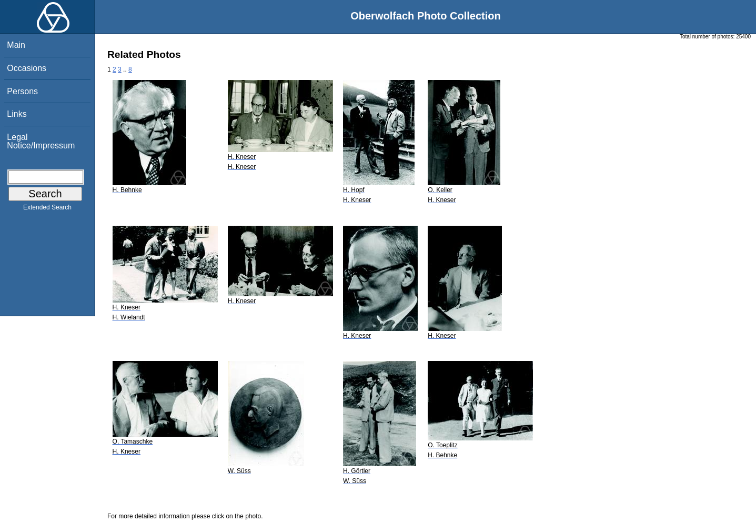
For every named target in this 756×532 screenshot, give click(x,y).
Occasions (27, 68)
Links (17, 114)
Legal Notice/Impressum (41, 141)
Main (16, 45)
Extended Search (47, 209)
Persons (22, 91)
